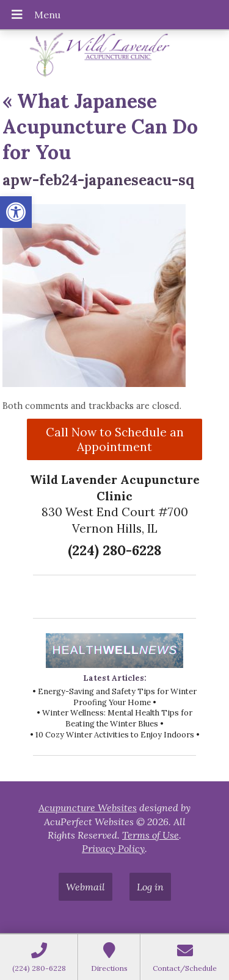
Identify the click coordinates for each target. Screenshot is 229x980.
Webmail (85, 887)
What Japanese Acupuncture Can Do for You (100, 126)
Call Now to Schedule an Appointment (115, 439)
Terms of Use (151, 835)
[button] (16, 212)
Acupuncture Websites (88, 808)
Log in (150, 887)
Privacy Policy (113, 848)
